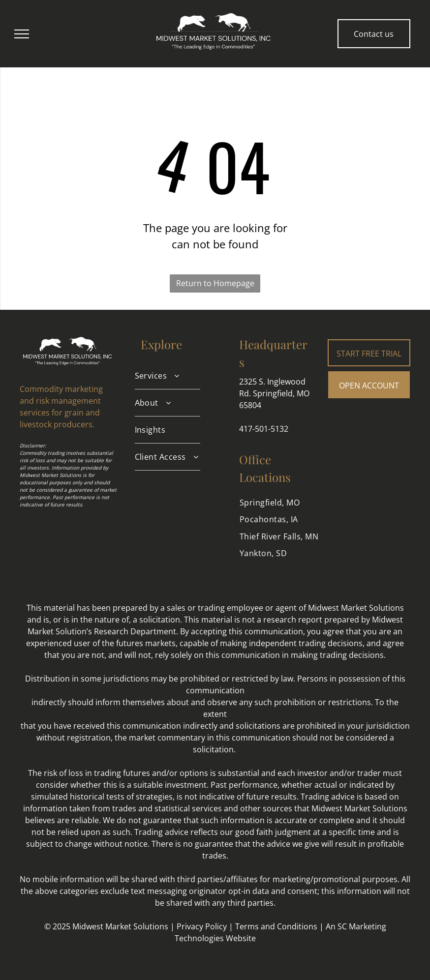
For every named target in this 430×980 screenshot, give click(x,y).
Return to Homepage (215, 283)
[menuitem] (168, 376)
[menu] (22, 34)
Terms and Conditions (276, 926)
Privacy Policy (202, 926)
